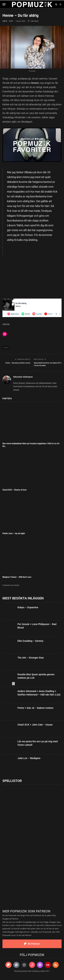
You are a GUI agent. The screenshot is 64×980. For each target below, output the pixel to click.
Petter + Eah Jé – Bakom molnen (35, 708)
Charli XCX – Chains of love (14, 490)
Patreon (15, 919)
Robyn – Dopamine (28, 607)
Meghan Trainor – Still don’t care (17, 577)
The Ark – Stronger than (31, 658)
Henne (6, 348)
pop (11, 21)
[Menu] (4, 4)
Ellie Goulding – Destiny (30, 641)
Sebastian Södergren (23, 377)
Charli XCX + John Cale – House (35, 725)
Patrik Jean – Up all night (14, 533)
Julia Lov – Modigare (29, 758)
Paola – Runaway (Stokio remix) (18, 363)
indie (5, 21)
